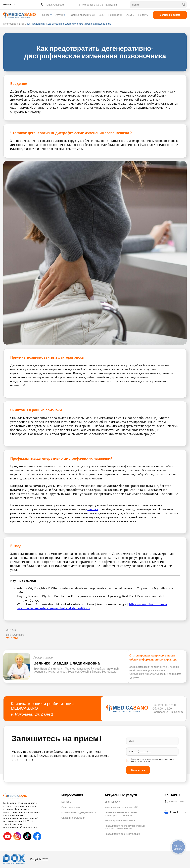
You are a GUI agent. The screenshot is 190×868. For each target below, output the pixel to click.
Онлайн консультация (73, 818)
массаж (93, 509)
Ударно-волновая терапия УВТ (121, 807)
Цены (102, 15)
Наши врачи (115, 15)
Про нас (45, 15)
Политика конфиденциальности (79, 812)
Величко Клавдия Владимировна (67, 663)
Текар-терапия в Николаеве (120, 820)
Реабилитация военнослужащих (122, 834)
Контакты (143, 15)
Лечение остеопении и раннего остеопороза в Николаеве (122, 814)
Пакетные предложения (82, 15)
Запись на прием (170, 15)
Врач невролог (113, 802)
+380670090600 (55, 5)
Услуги (59, 15)
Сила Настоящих (71, 807)
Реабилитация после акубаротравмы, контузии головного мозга (125, 827)
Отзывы (130, 15)
